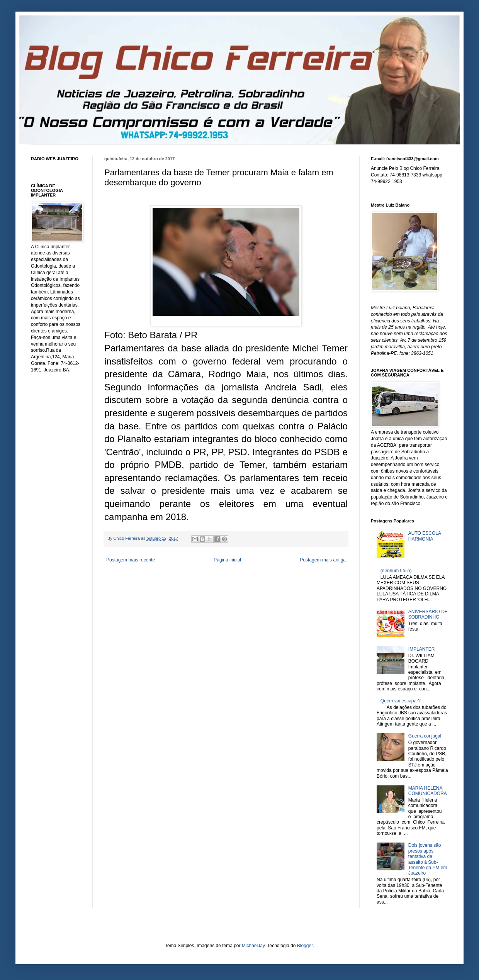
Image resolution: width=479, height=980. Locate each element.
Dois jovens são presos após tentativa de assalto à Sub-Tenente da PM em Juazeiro (428, 859)
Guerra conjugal (425, 736)
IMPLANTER (422, 649)
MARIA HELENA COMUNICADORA (428, 791)
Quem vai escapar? (401, 701)
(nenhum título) (396, 571)
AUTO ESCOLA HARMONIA (425, 536)
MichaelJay (253, 946)
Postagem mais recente (131, 560)
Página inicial (227, 560)
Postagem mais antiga (323, 560)
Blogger (305, 946)
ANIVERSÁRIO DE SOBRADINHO (428, 614)
